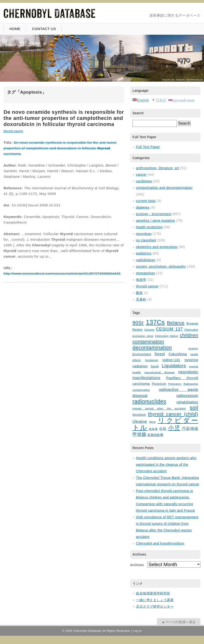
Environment (142, 354)
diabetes (143, 207)
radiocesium (187, 396)
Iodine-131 (171, 360)
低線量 (153, 429)
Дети (152, 422)
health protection (149, 227)
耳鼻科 (141, 299)
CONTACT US (44, 29)
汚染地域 (190, 429)
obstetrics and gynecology (157, 247)
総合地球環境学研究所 (153, 593)
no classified (146, 240)
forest (160, 354)
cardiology (144, 181)
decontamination (152, 348)
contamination (148, 342)
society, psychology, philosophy (161, 267)
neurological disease (160, 372)
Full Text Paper (148, 147)
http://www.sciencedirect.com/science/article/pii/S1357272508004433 (62, 273)
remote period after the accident (159, 408)
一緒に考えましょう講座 (155, 600)
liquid (155, 366)
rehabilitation (187, 402)
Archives (137, 565)
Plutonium (159, 384)
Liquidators (174, 366)
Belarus (176, 323)
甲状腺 (139, 434)
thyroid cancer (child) (173, 414)
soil (194, 408)
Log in (137, 631)
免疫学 (141, 280)
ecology (193, 348)
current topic (146, 201)
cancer (141, 175)
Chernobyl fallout (166, 336)
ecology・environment (154, 214)
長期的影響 (155, 435)
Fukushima (178, 354)
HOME (15, 29)
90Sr (138, 323)
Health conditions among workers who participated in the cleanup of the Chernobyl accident (166, 465)
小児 (174, 428)
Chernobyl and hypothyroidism (160, 543)
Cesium (149, 330)
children (189, 335)
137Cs (155, 322)
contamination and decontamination (164, 188)
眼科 (139, 293)
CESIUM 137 (169, 329)
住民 (163, 429)
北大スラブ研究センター (155, 606)
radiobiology (146, 260)
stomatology (146, 273)
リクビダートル (165, 424)
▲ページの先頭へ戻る (179, 622)
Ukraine (140, 421)
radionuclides (149, 401)
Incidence (152, 360)
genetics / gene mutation (156, 221)
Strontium (139, 415)
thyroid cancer (13, 131)
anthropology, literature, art (158, 168)
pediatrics (144, 253)
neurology (144, 234)
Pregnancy (175, 384)
